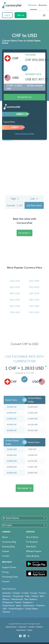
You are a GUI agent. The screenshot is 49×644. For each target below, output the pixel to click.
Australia (6, 593)
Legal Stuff (31, 627)
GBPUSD (15, 294)
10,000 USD (12, 449)
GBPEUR (34, 294)
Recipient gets (33, 74)
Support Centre (9, 567)
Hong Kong (18, 596)
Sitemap (30, 630)
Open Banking (33, 556)
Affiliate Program (34, 551)
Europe (34, 593)
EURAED (15, 312)
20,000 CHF (12, 413)
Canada (16, 593)
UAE (4, 609)
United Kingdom (16, 609)
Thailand (40, 606)
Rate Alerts (31, 547)
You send (31, 55)
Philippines (8, 602)
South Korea (8, 606)
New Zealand (30, 599)
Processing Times (10, 577)
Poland (18, 602)
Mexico (6, 599)
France (42, 593)
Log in (7, 15)
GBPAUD (34, 300)
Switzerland (29, 606)
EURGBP (34, 306)
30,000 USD (12, 461)
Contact (6, 556)
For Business (32, 542)
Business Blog (8, 547)
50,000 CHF (12, 430)
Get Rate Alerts (34, 205)
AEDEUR (15, 287)
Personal (32, 5)
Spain (19, 606)
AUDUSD (15, 306)
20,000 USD (12, 455)
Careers (6, 551)
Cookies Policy (22, 627)
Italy (42, 596)
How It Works (32, 537)
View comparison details (24, 134)
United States (31, 609)
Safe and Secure (21, 630)
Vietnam (6, 612)
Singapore (28, 602)
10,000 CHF (12, 407)
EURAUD (15, 281)
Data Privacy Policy (11, 627)
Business (43, 5)
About (5, 537)
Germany (7, 596)
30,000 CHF (12, 419)
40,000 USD (12, 467)
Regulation (39, 627)
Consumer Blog (9, 542)
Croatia (25, 593)
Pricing (5, 572)
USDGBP (15, 300)
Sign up (21, 15)
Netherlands (17, 599)
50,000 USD (12, 473)
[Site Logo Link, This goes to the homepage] (12, 5)
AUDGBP (34, 281)
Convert (6, 581)
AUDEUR (34, 312)
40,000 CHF (12, 425)
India (27, 596)
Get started (24, 233)
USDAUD (34, 287)
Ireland (35, 596)
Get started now (25, 97)
